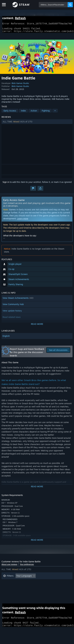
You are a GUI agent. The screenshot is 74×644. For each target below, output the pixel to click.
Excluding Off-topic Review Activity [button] (21, 582)
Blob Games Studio (20, 85)
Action (34, 112)
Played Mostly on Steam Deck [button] (18, 587)
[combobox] (53, 5)
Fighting (46, 112)
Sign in (6, 184)
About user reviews (9, 566)
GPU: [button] (16, 591)
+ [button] (55, 112)
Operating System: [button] (48, 587)
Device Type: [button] (31, 591)
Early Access (10, 112)
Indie (23, 112)
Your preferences (27, 566)
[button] (37, 123)
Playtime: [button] (48, 582)
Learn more (23, 220)
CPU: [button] (6, 591)
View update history (12, 312)
